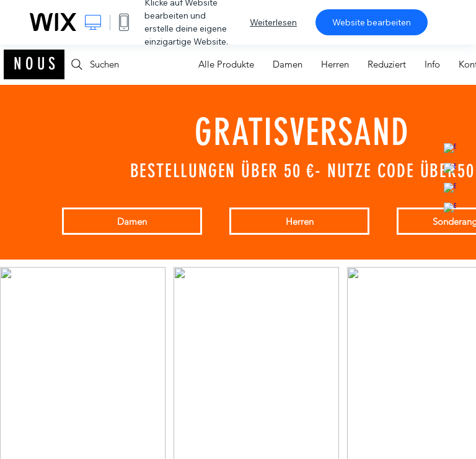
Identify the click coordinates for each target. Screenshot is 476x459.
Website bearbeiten (372, 22)
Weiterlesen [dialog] (273, 22)
